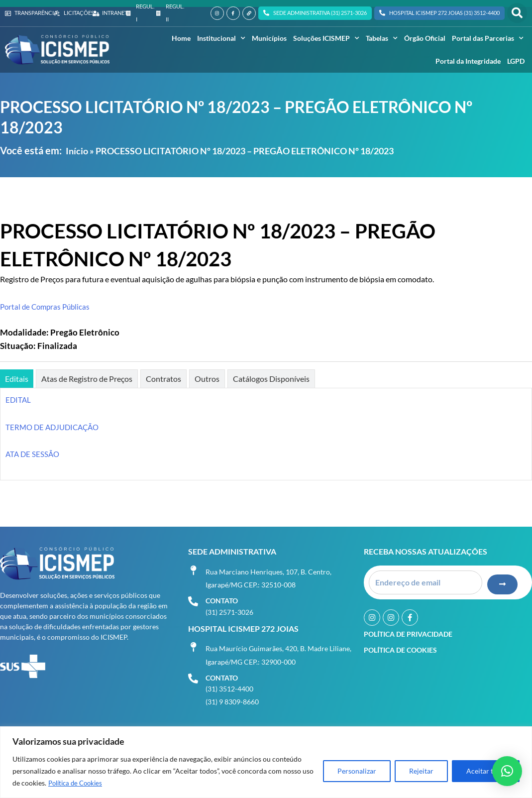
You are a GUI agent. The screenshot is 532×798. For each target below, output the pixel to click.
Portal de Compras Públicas (47, 306)
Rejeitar (421, 771)
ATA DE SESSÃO (34, 454)
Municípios (269, 38)
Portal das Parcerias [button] (488, 38)
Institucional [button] (221, 38)
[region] (266, 762)
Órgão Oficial (425, 38)
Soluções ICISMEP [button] (326, 38)
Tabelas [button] (382, 38)
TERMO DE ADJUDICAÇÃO (55, 427)
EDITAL (19, 399)
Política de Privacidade (408, 627)
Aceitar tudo (486, 771)
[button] (517, 13)
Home (181, 38)
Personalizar (357, 771)
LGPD (516, 61)
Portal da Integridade (468, 61)
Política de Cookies (78, 783)
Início (77, 151)
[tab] (17, 379)
